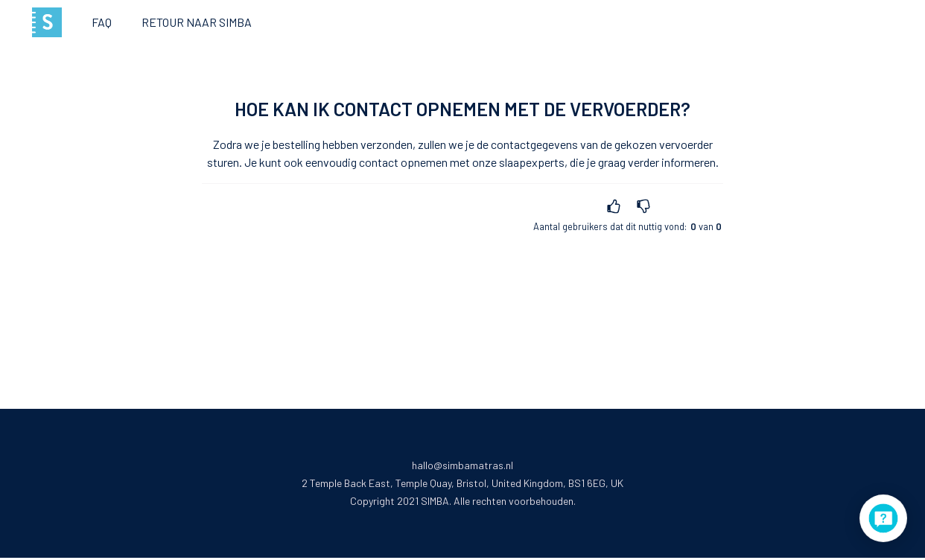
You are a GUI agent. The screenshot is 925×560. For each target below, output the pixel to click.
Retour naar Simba (197, 22)
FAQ (102, 22)
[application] (883, 518)
